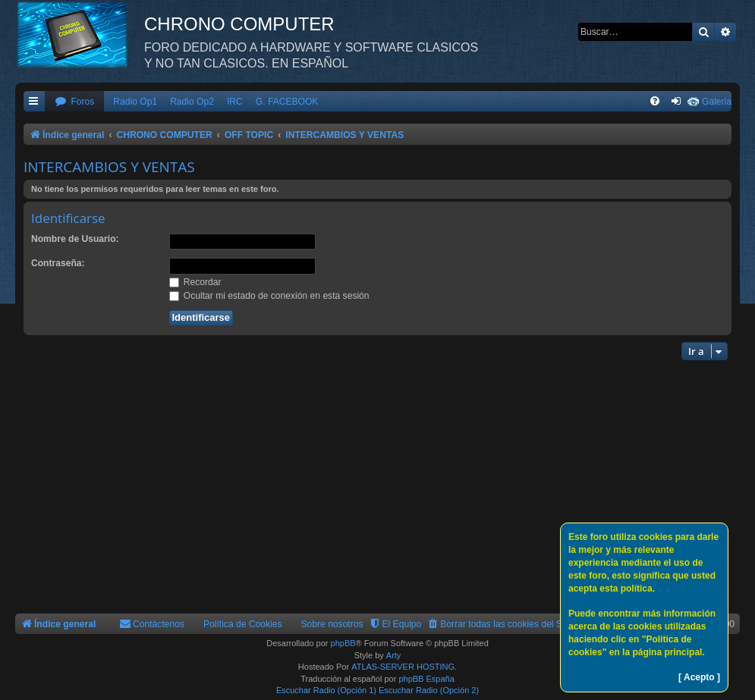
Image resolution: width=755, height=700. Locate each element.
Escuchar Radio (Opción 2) (429, 690)
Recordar (195, 282)
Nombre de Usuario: (75, 239)
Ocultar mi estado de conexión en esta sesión (269, 296)
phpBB (343, 643)
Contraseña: (58, 263)
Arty (394, 655)
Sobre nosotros (332, 624)
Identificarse (68, 218)
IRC (235, 102)
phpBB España (426, 679)
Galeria (717, 102)
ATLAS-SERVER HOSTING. (404, 667)
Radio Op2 (192, 102)
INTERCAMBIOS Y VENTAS (109, 167)
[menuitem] (74, 102)
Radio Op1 (135, 102)
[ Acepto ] (699, 677)
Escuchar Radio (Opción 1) (326, 690)
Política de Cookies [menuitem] (243, 624)
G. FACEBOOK (287, 102)
